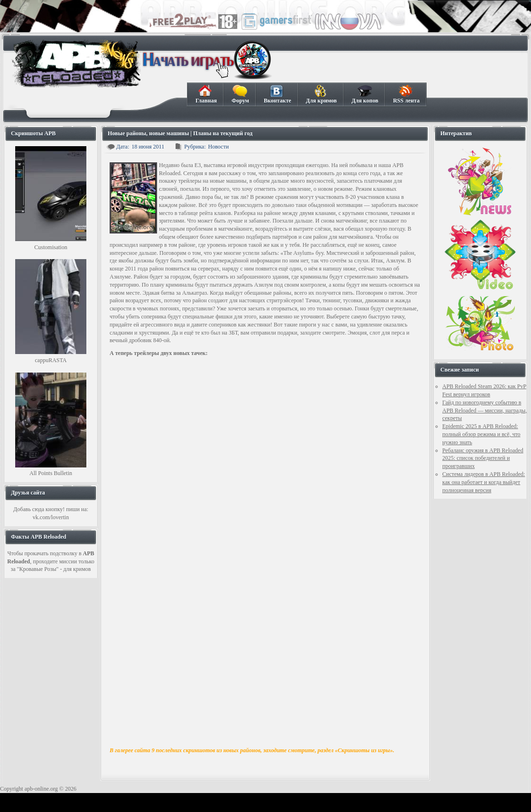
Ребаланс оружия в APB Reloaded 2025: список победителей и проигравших (483, 458)
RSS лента (406, 94)
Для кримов (321, 94)
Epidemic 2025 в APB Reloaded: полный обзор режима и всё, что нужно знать (481, 434)
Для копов (365, 94)
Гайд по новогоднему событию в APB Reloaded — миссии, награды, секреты (484, 411)
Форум (240, 94)
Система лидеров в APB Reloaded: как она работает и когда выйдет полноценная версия (484, 482)
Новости (219, 147)
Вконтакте (277, 94)
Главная (206, 94)
